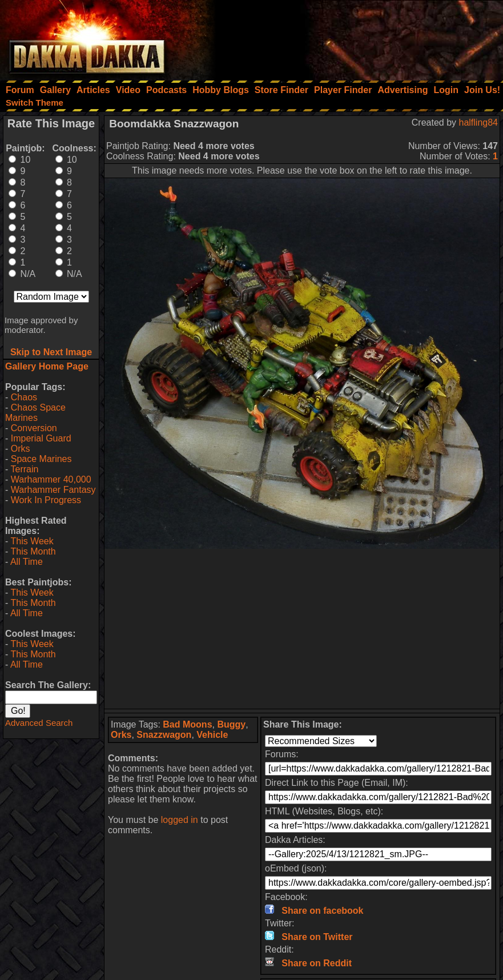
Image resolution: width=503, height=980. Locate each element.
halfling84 (479, 122)
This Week (32, 541)
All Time (27, 562)
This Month (33, 551)
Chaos (24, 397)
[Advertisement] (349, 37)
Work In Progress (46, 500)
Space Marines (41, 459)
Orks (21, 449)
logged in (180, 820)
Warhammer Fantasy (53, 490)
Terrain (24, 469)
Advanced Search (39, 723)
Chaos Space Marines (35, 413)
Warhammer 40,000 (51, 479)
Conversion (34, 428)
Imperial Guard (41, 438)
